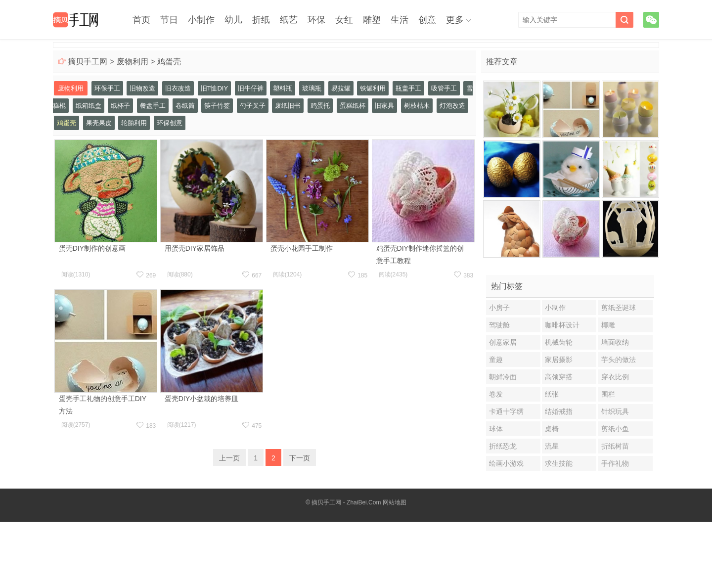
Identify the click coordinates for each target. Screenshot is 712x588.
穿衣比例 (615, 377)
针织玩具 (615, 411)
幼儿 (233, 20)
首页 (141, 20)
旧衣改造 (178, 88)
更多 (455, 20)
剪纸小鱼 (615, 429)
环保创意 (170, 123)
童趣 (496, 360)
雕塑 (372, 20)
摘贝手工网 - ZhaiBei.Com (346, 502)
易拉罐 (341, 88)
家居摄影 (559, 360)
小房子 (499, 308)
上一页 (229, 458)
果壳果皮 (99, 123)
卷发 (496, 394)
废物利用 (133, 62)
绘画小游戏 (506, 463)
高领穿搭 (559, 377)
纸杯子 (120, 106)
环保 (316, 20)
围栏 (608, 394)
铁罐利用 (373, 88)
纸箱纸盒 (89, 106)
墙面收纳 (615, 342)
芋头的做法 (619, 360)
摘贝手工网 (88, 62)
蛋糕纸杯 (353, 106)
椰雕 (608, 325)
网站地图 (395, 502)
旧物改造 (142, 88)
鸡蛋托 (320, 106)
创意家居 (503, 342)
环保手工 (107, 88)
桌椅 (552, 429)
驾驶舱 (499, 325)
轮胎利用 (134, 123)
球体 (496, 429)
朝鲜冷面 (503, 377)
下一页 (300, 458)
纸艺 (289, 20)
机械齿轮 (559, 342)
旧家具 (384, 106)
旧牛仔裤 (251, 88)
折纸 (261, 20)
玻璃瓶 (312, 88)
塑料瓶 (283, 88)
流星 (552, 446)
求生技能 (559, 463)
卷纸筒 (185, 106)
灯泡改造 (452, 106)
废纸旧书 (288, 106)
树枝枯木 (417, 106)
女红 (344, 20)
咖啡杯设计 (562, 325)
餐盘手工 (153, 106)
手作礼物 (615, 463)
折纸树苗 (615, 446)
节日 (169, 20)
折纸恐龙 (503, 446)
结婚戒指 (559, 411)
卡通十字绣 (506, 411)
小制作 (201, 20)
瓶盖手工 (408, 88)
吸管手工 (444, 88)
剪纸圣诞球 (619, 308)
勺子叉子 (253, 106)
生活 (400, 20)
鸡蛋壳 (169, 62)
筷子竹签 (217, 106)
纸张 (552, 394)
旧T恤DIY (215, 88)
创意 (427, 20)
